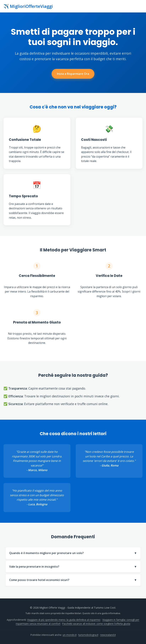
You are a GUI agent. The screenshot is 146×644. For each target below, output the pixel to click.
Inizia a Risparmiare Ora (73, 74)
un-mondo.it (70, 635)
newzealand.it (108, 635)
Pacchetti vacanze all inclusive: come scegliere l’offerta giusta (96, 624)
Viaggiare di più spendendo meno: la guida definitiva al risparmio (64, 620)
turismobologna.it (88, 635)
